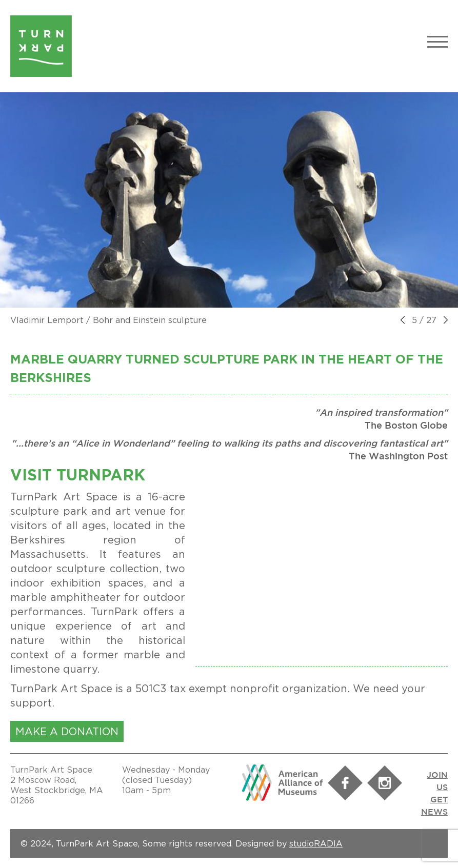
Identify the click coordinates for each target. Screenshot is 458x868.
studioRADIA (316, 843)
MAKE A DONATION (67, 731)
